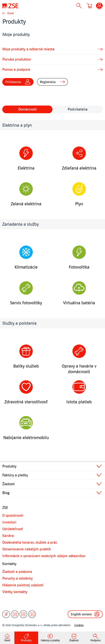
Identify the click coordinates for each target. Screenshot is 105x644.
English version (85, 614)
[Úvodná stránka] (10, 6)
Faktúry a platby (15, 475)
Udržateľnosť (13, 529)
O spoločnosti (13, 516)
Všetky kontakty (15, 592)
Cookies (79, 625)
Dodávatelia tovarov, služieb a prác (30, 542)
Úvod (11, 13)
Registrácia (53, 82)
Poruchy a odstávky (18, 578)
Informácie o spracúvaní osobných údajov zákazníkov (44, 556)
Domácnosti (27, 109)
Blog (6, 493)
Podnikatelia (78, 109)
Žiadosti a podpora (17, 572)
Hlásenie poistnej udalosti (23, 585)
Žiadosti (9, 484)
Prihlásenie (18, 82)
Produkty (9, 466)
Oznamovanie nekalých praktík (27, 549)
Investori (9, 522)
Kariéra (8, 536)
